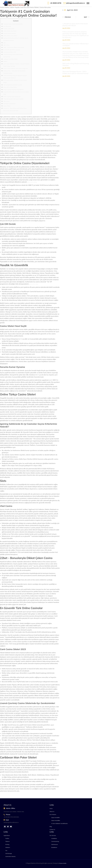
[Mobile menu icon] (88, 3)
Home (51, 809)
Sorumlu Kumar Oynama (9, 33)
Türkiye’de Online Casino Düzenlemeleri (13, 24)
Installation (54, 838)
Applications (7, 835)
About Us (52, 811)
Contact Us (52, 830)
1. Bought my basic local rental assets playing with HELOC (75, 25)
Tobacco (7, 841)
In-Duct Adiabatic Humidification (60, 823)
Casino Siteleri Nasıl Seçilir (10, 31)
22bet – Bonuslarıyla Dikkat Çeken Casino (14, 47)
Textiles (7, 838)
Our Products (53, 814)
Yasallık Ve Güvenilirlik (9, 29)
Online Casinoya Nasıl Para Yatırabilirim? (13, 90)
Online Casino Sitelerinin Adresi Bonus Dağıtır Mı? (16, 68)
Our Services (53, 835)
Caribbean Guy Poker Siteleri (10, 59)
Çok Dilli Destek (7, 26)
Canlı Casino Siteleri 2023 (10, 52)
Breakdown (54, 847)
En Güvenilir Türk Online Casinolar (12, 50)
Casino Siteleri (7, 106)
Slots (5, 43)
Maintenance (55, 844)
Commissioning (55, 841)
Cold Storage (9, 853)
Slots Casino (6, 101)
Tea (6, 850)
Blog (51, 827)
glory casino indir (33, 284)
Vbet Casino (6, 45)
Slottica (5, 61)
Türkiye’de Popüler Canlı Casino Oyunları (13, 99)
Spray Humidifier (56, 818)
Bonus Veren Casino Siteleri (10, 87)
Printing (7, 844)
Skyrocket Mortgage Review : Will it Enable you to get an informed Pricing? (75, 72)
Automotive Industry (10, 856)
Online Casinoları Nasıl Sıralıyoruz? (12, 97)
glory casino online (32, 182)
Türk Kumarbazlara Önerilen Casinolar (13, 85)
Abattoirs (8, 847)
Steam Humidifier (56, 821)
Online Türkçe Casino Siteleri (10, 36)
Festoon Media (63, 863)
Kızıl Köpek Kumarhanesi (9, 104)
